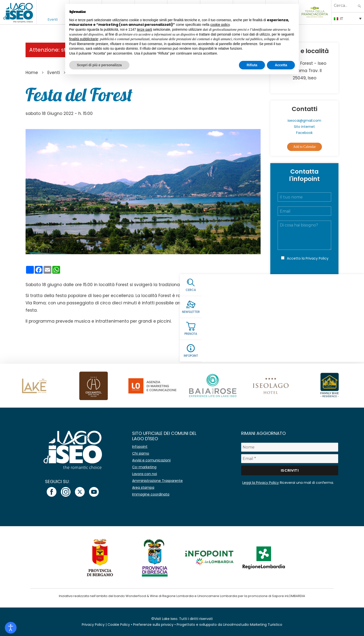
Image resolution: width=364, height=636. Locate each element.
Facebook (304, 133)
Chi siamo (141, 453)
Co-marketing (144, 467)
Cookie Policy (119, 625)
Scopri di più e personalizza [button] (99, 65)
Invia (304, 279)
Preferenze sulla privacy (153, 625)
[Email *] (290, 459)
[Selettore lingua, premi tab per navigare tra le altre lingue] (348, 18)
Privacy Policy (317, 258)
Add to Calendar (305, 147)
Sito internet (304, 127)
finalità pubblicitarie (84, 39)
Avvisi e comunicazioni (151, 460)
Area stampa (143, 487)
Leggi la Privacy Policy (261, 483)
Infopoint (140, 447)
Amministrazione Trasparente (157, 481)
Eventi (53, 19)
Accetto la (308, 258)
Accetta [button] (281, 65)
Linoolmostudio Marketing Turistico (253, 625)
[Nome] (290, 447)
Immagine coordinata (151, 494)
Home (32, 73)
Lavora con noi (145, 474)
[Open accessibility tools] (11, 628)
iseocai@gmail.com (304, 121)
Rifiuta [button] (252, 65)
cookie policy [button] (220, 25)
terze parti (145, 29)
